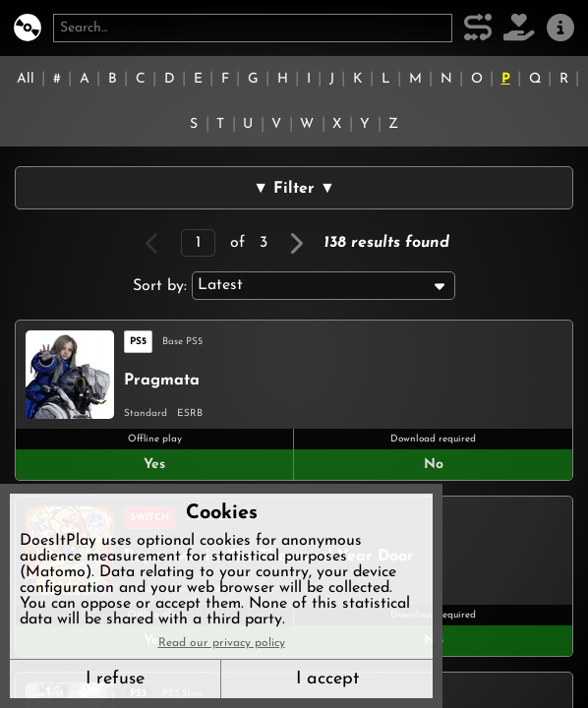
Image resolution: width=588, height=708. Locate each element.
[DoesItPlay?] (28, 28)
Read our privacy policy (222, 643)
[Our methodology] (478, 28)
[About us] (560, 28)
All (26, 79)
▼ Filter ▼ (294, 189)
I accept (327, 679)
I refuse (115, 679)
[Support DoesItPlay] (519, 28)
